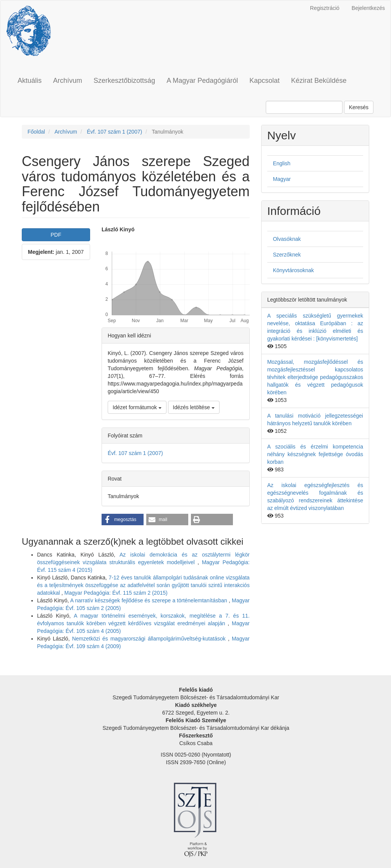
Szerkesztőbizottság (124, 81)
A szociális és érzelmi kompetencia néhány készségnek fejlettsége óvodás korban (315, 454)
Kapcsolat (264, 81)
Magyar (282, 179)
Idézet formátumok (137, 407)
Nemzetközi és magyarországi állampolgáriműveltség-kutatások (150, 639)
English (282, 163)
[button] (123, 520)
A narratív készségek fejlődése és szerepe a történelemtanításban (149, 600)
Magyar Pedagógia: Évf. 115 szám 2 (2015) (116, 593)
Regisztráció (325, 8)
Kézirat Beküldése (319, 81)
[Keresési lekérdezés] (304, 107)
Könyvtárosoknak (293, 270)
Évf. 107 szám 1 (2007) (114, 132)
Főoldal (36, 132)
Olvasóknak (287, 239)
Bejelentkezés (368, 8)
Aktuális (30, 81)
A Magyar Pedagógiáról (202, 81)
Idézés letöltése (194, 407)
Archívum (68, 81)
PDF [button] (56, 235)
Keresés (359, 107)
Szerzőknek (287, 255)
